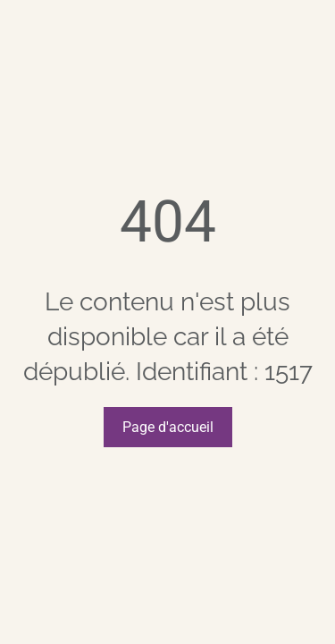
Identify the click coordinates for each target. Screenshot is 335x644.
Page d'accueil (168, 427)
